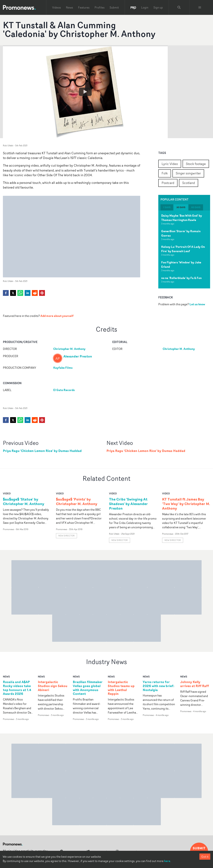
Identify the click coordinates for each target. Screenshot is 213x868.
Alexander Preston (78, 356)
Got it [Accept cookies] (205, 857)
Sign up (158, 7)
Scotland (189, 183)
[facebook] (6, 293)
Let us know (197, 304)
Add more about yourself (57, 316)
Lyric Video (170, 164)
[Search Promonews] (179, 7)
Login (145, 7)
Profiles (100, 7)
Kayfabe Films (63, 368)
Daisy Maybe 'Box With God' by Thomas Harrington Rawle (182, 218)
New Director (66, 536)
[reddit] (35, 293)
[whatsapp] (20, 293)
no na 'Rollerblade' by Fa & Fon (181, 278)
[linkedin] (28, 293)
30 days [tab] (181, 207)
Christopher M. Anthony (69, 349)
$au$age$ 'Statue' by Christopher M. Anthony (24, 501)
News (69, 7)
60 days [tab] (196, 207)
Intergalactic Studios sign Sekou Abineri (53, 686)
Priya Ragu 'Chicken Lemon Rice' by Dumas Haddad (42, 451)
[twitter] (13, 293)
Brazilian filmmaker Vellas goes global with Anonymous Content (88, 688)
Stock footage (196, 164)
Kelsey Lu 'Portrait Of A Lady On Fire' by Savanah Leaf (183, 249)
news (6, 676)
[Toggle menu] (200, 7)
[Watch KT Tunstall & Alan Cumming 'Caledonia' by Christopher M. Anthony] (85, 92)
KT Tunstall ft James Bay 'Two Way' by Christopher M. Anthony (186, 504)
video (7, 493)
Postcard (168, 183)
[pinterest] (42, 293)
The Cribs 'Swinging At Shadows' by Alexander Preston (128, 504)
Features (84, 7)
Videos (57, 7)
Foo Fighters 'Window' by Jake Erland (181, 264)
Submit (114, 7)
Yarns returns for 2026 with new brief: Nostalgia (158, 686)
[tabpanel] (184, 249)
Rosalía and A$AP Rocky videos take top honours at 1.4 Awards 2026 (17, 688)
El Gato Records (64, 390)
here (167, 861)
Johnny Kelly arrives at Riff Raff (195, 684)
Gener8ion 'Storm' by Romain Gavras (181, 233)
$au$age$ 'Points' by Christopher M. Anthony (77, 501)
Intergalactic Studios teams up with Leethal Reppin (121, 688)
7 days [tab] (167, 207)
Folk (165, 173)
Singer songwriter (188, 173)
